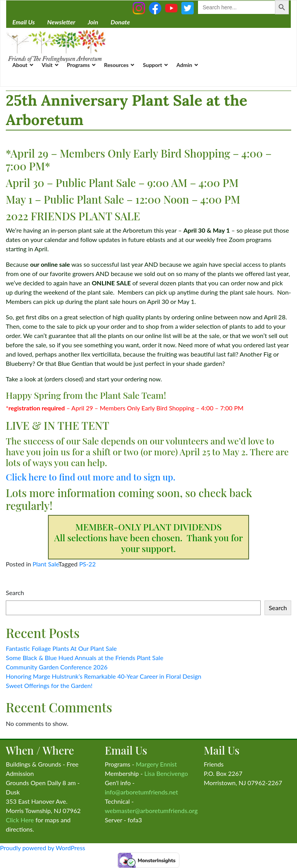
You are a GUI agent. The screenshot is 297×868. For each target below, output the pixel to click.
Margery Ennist (156, 764)
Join (93, 22)
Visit (47, 65)
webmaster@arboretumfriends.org (151, 811)
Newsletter (61, 22)
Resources (116, 65)
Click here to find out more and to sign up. (90, 477)
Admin (184, 65)
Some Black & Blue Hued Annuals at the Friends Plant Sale (84, 658)
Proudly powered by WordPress (43, 848)
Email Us (24, 22)
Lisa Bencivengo (166, 773)
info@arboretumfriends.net (141, 792)
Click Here (20, 820)
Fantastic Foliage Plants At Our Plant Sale (61, 648)
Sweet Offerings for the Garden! (49, 685)
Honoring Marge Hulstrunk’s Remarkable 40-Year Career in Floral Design (104, 676)
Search (15, 593)
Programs (78, 65)
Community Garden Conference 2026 (57, 667)
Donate (120, 22)
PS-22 (88, 564)
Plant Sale (45, 564)
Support (152, 65)
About (20, 65)
